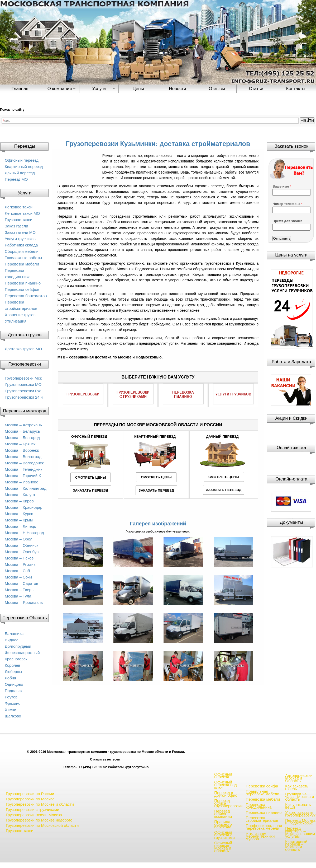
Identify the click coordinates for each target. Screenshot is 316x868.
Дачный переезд (20, 173)
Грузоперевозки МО (23, 384)
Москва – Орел (19, 539)
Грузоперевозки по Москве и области (40, 804)
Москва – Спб (17, 571)
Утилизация (16, 321)
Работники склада (21, 245)
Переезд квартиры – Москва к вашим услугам (300, 832)
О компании (60, 89)
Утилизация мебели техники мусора (260, 836)
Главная (20, 89)
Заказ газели (16, 226)
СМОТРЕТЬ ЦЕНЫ (91, 477)
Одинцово (14, 684)
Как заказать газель (297, 787)
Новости (178, 89)
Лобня (10, 678)
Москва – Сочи (18, 577)
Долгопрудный (18, 646)
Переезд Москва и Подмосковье (300, 822)
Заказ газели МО (20, 232)
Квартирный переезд (24, 167)
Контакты (296, 89)
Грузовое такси (18, 220)
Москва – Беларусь (22, 431)
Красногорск (16, 659)
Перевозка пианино (23, 283)
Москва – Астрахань (23, 425)
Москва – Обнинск (21, 545)
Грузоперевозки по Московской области (42, 825)
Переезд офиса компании (223, 814)
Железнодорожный (22, 653)
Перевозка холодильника (258, 806)
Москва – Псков (19, 558)
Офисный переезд (22, 160)
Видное (12, 640)
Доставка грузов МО (23, 349)
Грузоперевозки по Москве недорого (39, 820)
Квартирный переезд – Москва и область (296, 845)
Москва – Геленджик (23, 469)
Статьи (256, 89)
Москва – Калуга (20, 495)
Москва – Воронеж (22, 450)
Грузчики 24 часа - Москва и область (300, 797)
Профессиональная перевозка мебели (264, 827)
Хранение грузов (20, 315)
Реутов (11, 697)
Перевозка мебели (22, 264)
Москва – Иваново (22, 482)
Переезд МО (16, 179)
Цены (138, 89)
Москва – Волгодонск (24, 463)
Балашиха (14, 634)
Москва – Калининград (26, 488)
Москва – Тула (18, 596)
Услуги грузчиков (20, 239)
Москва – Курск (19, 514)
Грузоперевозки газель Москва (34, 815)
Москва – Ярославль (24, 602)
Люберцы (13, 672)
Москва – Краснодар (24, 507)
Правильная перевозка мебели (262, 793)
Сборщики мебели (22, 251)
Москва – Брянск (20, 444)
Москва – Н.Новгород (24, 533)
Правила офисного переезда (223, 824)
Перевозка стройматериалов (262, 819)
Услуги (99, 89)
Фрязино (13, 703)
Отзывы (217, 89)
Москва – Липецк (20, 526)
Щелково (13, 716)
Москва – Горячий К (23, 476)
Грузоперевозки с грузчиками (32, 809)
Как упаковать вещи (298, 806)
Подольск (13, 691)
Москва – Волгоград (23, 457)
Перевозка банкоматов (26, 296)
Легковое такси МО (22, 213)
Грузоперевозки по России (30, 794)
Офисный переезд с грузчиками (224, 835)
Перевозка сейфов (22, 289)
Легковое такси (19, 207)
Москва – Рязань (20, 564)
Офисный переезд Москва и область (223, 847)
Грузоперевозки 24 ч (24, 397)
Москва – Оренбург (22, 552)
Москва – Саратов (21, 583)
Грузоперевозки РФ (23, 391)
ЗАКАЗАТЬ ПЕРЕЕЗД (90, 490)
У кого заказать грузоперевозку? (300, 814)
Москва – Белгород (22, 438)
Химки (11, 710)
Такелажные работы (23, 258)
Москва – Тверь (19, 590)
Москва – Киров (19, 501)
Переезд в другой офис (226, 794)
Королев (13, 665)
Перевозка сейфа (262, 786)
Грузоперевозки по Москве (30, 799)
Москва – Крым (19, 520)
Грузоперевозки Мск (23, 378)
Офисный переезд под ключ (226, 785)
